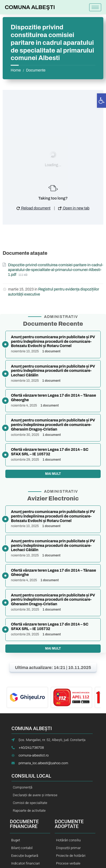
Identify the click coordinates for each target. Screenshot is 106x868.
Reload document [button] (34, 208)
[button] (101, 101)
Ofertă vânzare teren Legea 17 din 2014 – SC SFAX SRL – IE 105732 (50, 452)
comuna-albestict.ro (34, 755)
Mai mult (53, 474)
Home (16, 70)
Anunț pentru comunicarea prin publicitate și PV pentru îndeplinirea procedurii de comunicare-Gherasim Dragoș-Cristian (53, 425)
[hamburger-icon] (95, 7)
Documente (36, 70)
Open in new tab (74, 208)
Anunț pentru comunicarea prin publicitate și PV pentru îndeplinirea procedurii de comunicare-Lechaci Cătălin (53, 371)
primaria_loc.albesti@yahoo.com (43, 763)
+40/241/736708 (31, 748)
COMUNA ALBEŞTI (30, 7)
